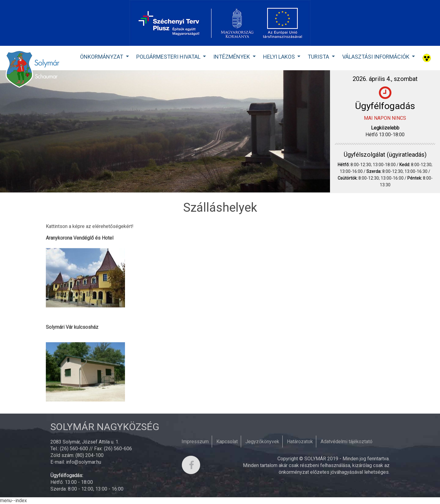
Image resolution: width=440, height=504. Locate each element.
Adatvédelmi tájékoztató (346, 442)
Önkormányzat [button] (102, 57)
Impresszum (195, 442)
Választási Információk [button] (376, 57)
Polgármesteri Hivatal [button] (169, 57)
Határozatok (300, 442)
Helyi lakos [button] (280, 57)
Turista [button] (319, 57)
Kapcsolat (227, 442)
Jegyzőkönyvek (262, 442)
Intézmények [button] (232, 57)
